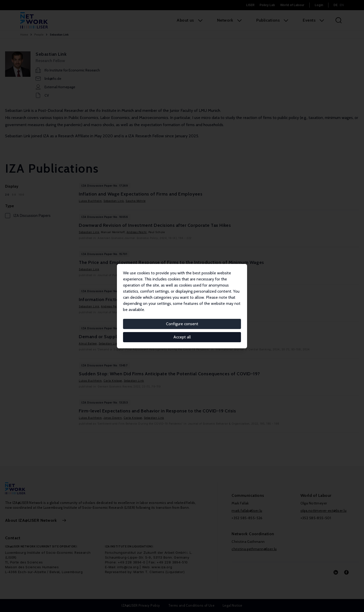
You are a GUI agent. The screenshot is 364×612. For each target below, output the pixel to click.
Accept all (182, 337)
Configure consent (182, 324)
